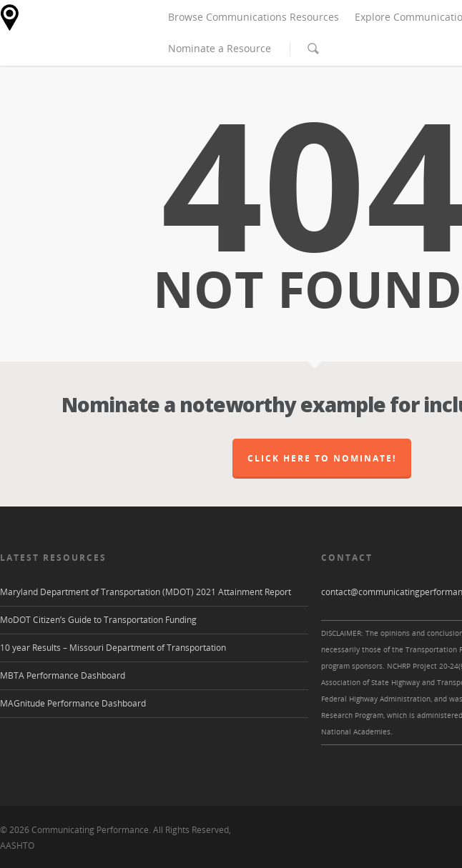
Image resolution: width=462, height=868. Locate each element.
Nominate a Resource (220, 48)
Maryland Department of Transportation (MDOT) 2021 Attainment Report (146, 592)
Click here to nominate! (322, 458)
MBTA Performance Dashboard (63, 675)
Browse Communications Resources (254, 17)
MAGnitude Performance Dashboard (73, 703)
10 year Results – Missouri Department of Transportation (113, 648)
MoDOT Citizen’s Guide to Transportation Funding (98, 620)
